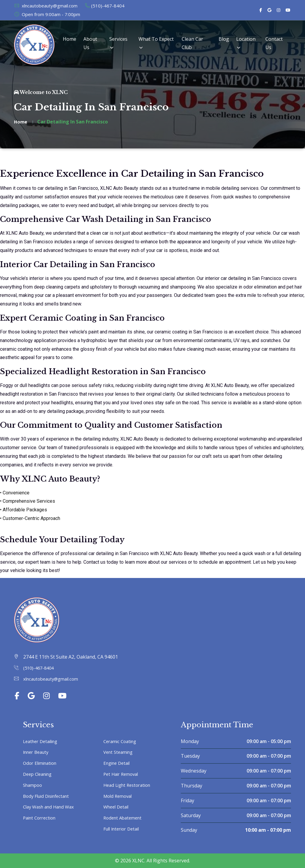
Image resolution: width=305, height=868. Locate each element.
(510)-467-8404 (105, 6)
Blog (224, 39)
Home (70, 39)
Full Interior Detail (124, 829)
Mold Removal (119, 796)
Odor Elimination (42, 763)
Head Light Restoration (129, 785)
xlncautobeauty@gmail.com (46, 6)
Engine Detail (118, 763)
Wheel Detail (118, 807)
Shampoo (34, 785)
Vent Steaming (120, 752)
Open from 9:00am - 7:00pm (47, 14)
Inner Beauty (38, 752)
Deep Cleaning (39, 774)
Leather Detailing (42, 741)
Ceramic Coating (122, 741)
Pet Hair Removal (123, 774)
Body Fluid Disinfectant (49, 796)
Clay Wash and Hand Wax (51, 807)
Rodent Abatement (124, 818)
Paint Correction (41, 818)
